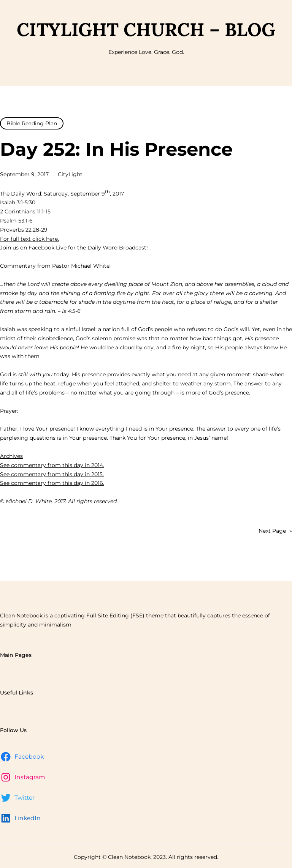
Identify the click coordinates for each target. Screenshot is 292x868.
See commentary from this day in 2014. (52, 465)
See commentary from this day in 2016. (52, 483)
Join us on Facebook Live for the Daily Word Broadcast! (74, 248)
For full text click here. (29, 239)
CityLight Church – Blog (146, 29)
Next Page (275, 531)
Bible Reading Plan (32, 123)
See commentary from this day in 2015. (52, 474)
